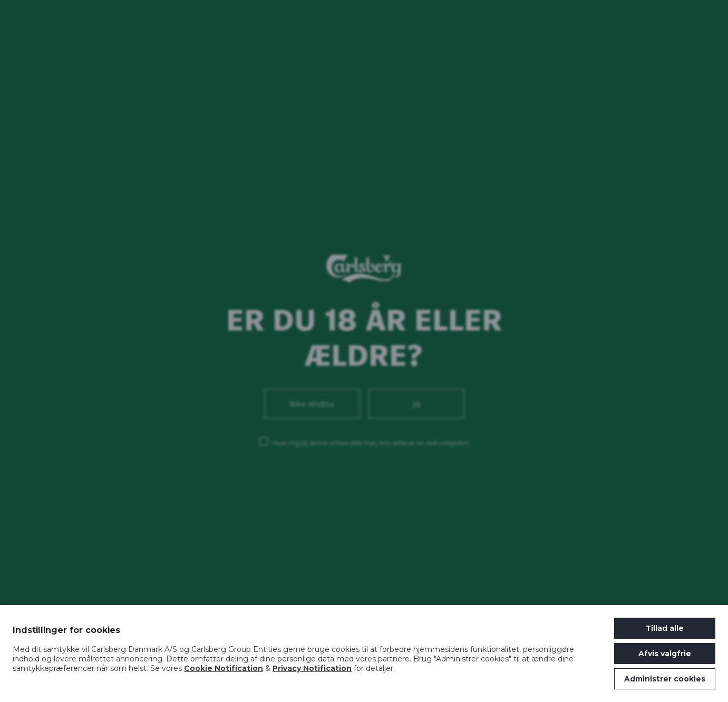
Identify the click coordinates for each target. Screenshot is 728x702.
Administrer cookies (665, 679)
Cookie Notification (224, 668)
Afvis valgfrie (665, 654)
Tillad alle (665, 628)
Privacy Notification (312, 668)
